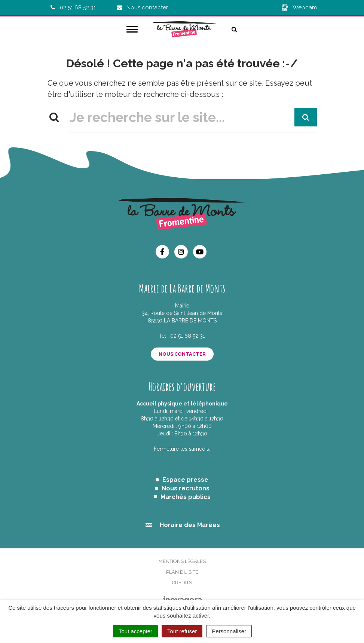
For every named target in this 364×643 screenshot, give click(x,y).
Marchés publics (186, 497)
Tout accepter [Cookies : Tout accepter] (135, 631)
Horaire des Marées (190, 525)
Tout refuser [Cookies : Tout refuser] (182, 631)
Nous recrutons (186, 488)
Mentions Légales (182, 561)
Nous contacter (182, 354)
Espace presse (185, 480)
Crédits (182, 583)
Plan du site (182, 572)
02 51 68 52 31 (188, 336)
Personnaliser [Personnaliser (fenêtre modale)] (229, 631)
